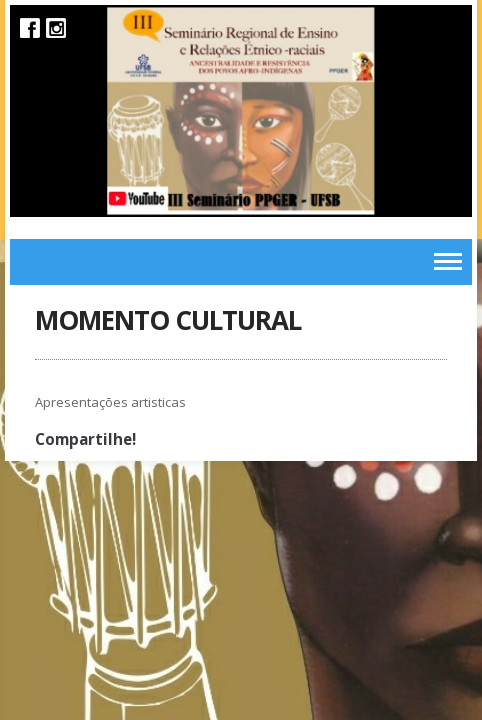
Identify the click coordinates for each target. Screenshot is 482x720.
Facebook (30, 28)
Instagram (56, 28)
